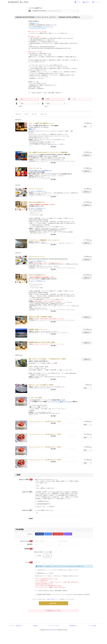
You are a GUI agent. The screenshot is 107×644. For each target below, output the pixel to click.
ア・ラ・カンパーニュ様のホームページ (59, 402)
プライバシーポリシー (54, 626)
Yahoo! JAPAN (58, 534)
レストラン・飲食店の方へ (16, 626)
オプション (44, 114)
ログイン (30, 534)
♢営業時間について (34, 23)
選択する (87, 155)
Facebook (39, 534)
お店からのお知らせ (34, 21)
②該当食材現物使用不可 (43, 504)
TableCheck (68, 534)
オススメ (18, 114)
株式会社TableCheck (52, 630)
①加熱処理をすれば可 (42, 501)
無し (37, 486)
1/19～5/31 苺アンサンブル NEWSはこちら (40, 170)
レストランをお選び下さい (35, 8)
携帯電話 (29, 549)
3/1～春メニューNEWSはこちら (37, 191)
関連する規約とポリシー (53, 599)
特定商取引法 (73, 626)
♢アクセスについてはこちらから (37, 28)
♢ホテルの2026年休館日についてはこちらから (41, 27)
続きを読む (53, 147)
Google (48, 534)
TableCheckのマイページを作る (44, 573)
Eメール (29, 562)
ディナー (34, 114)
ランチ (26, 114)
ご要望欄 (30, 519)
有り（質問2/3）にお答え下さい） (45, 488)
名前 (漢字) (30, 544)
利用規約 (35, 626)
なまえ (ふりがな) (26, 541)
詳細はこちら (32, 129)
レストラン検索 (92, 626)
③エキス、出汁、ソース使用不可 (45, 507)
